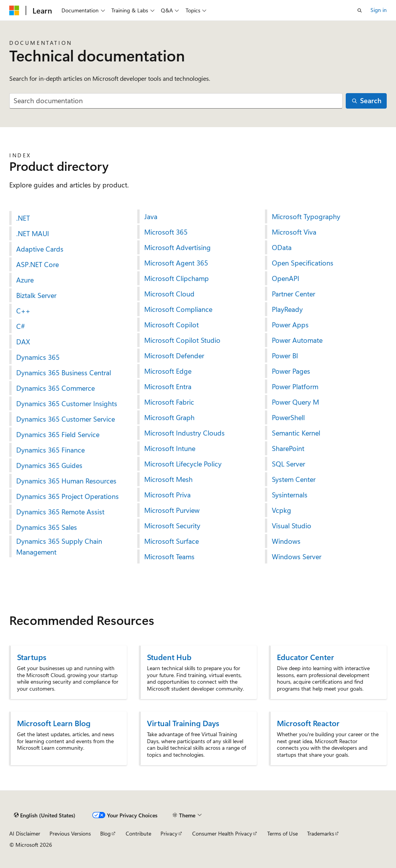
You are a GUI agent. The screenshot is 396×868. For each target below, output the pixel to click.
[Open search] (360, 10)
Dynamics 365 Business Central (64, 373)
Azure (25, 280)
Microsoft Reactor (308, 723)
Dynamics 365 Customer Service (66, 419)
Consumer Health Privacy (222, 833)
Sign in (379, 10)
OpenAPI (286, 278)
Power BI (285, 356)
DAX (23, 342)
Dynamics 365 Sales (47, 527)
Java (151, 216)
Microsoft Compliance (178, 309)
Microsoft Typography (306, 216)
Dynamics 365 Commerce (55, 388)
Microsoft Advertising (178, 247)
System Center (294, 479)
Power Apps (290, 325)
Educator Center (306, 657)
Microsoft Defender (174, 356)
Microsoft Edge (168, 371)
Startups (32, 657)
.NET (23, 218)
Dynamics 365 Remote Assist (60, 512)
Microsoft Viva (294, 232)
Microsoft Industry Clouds (184, 433)
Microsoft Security (172, 526)
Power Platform (295, 386)
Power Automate (297, 340)
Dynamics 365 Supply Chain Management (59, 546)
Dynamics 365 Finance (50, 450)
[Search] (366, 101)
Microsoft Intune (170, 448)
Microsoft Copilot (172, 325)
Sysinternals (290, 495)
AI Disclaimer (25, 833)
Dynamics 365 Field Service (58, 434)
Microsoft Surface (172, 541)
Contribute (138, 833)
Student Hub (169, 657)
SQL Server (288, 464)
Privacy (169, 833)
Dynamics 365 (38, 357)
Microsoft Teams (169, 557)
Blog (105, 833)
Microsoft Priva (167, 495)
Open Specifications (303, 263)
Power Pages (291, 371)
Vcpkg (282, 510)
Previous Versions (70, 833)
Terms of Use (282, 833)
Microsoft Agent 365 (176, 263)
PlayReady (287, 309)
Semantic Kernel (296, 433)
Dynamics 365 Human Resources (66, 481)
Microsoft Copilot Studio (182, 340)
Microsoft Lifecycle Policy (183, 464)
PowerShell (288, 417)
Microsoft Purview (172, 510)
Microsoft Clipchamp (177, 278)
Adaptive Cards (40, 249)
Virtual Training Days (183, 723)
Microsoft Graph (169, 417)
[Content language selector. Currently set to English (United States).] (45, 815)
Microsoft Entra (168, 386)
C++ (23, 311)
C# (21, 326)
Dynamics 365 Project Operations (67, 496)
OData (282, 247)
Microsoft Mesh (168, 479)
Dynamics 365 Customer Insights (67, 403)
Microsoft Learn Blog (54, 723)
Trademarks (321, 833)
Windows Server (297, 557)
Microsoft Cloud (169, 294)
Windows (286, 541)
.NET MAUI (33, 233)
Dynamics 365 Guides (49, 465)
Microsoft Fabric (169, 402)
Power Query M (295, 402)
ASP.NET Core (38, 264)
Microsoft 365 (166, 232)
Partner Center (294, 294)
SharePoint (288, 448)
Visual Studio (292, 526)
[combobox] (176, 101)
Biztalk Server (36, 295)
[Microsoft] (14, 10)
